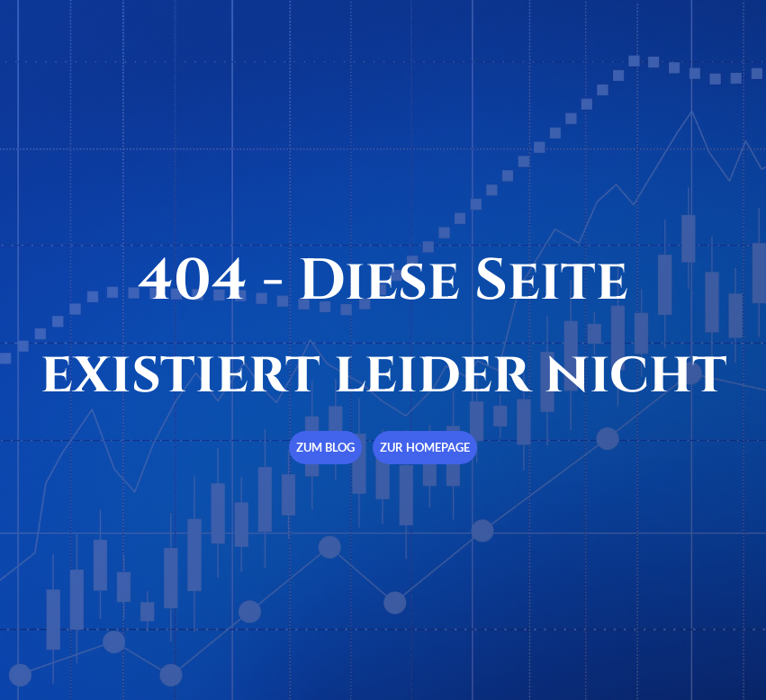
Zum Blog (325, 447)
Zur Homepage (425, 447)
